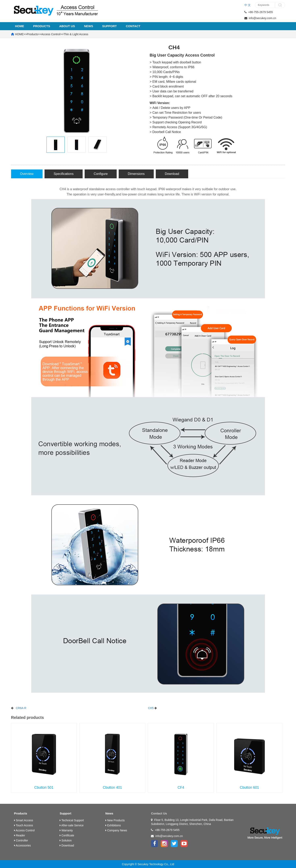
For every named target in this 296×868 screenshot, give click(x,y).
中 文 (248, 5)
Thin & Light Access (76, 34)
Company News (116, 830)
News (89, 26)
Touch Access (24, 825)
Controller (21, 840)
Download (172, 174)
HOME (20, 26)
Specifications (64, 174)
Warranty (66, 830)
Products (42, 26)
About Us (67, 26)
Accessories (23, 845)
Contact (133, 26)
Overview (27, 174)
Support (110, 26)
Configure (101, 174)
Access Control (51, 34)
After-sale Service (72, 825)
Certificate (67, 835)
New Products (115, 820)
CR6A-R (21, 708)
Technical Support (72, 820)
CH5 (151, 708)
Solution (66, 840)
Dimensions (136, 174)
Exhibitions (113, 825)
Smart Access (24, 820)
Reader (20, 835)
